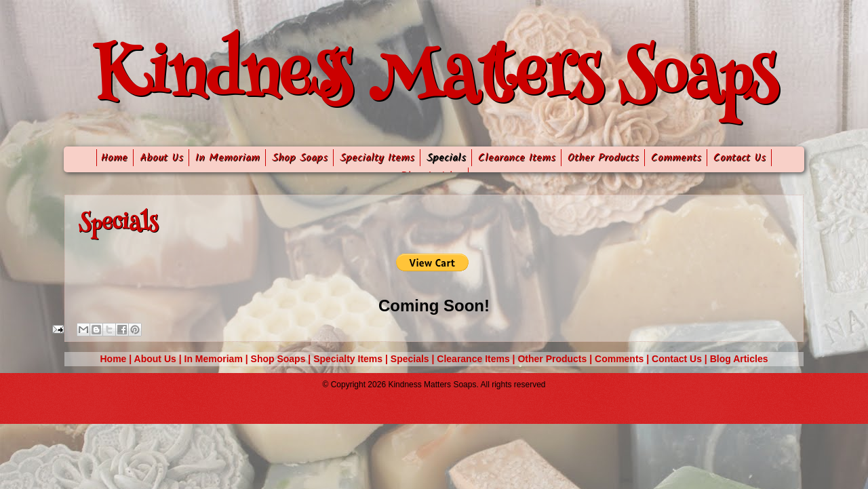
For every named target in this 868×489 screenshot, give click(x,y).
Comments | (623, 359)
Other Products (603, 158)
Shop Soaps (300, 158)
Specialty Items (377, 158)
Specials (446, 158)
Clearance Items (517, 158)
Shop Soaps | (282, 359)
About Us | (159, 359)
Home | (117, 359)
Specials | (414, 359)
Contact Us (739, 158)
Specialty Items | (352, 359)
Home (112, 158)
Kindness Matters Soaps (434, 81)
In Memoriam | (218, 359)
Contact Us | (681, 359)
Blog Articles (739, 359)
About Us (161, 158)
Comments (676, 158)
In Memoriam (228, 158)
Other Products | (556, 359)
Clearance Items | (477, 359)
